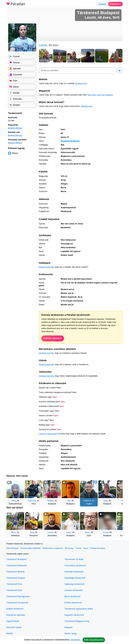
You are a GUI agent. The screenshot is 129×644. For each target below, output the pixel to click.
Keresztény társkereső (75, 566)
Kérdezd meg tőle (46, 267)
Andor (106, 532)
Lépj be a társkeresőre (48, 434)
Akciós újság (70, 634)
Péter (14, 532)
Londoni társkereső (74, 590)
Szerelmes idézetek (16, 615)
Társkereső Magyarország (77, 621)
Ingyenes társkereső (74, 615)
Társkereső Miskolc (16, 572)
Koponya (32, 501)
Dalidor (50, 501)
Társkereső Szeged (16, 578)
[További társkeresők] (119, 492)
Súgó (86, 548)
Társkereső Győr (14, 590)
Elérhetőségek (12, 548)
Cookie (78, 548)
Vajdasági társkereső (74, 584)
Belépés (102, 4)
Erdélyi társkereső (15, 609)
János (87, 532)
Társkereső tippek (98, 548)
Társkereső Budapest (16, 559)
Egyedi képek (13, 621)
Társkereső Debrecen (17, 566)
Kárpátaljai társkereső (75, 578)
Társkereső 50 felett (74, 559)
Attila (14, 501)
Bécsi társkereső (72, 596)
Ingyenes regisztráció (53, 338)
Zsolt (32, 532)
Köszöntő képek (14, 627)
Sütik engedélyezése (94, 640)
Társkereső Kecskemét (17, 603)
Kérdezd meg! (81, 83)
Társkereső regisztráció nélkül (79, 609)
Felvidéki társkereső (74, 572)
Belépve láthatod (15, 128)
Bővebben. (76, 640)
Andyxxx (87, 501)
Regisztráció (115, 4)
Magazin (69, 627)
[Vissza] (10, 492)
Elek (106, 501)
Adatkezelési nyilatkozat (53, 548)
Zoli (69, 501)
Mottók (10, 634)
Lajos (69, 532)
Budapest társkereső (70, 141)
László (50, 532)
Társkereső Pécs (14, 584)
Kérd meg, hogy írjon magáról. (100, 95)
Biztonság (69, 548)
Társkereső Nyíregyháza (18, 596)
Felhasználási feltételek (30, 548)
